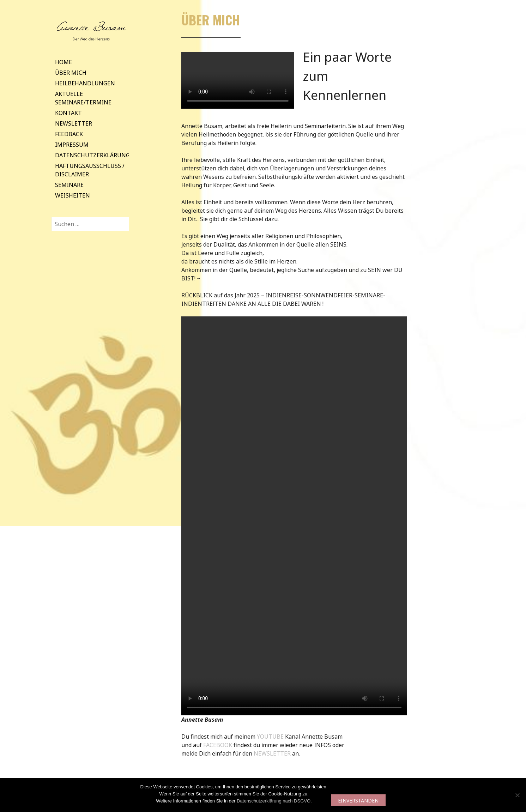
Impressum (72, 145)
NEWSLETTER (273, 753)
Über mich (71, 73)
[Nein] (517, 795)
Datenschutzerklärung (92, 155)
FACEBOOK (218, 745)
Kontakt (68, 113)
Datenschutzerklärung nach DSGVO (274, 801)
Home (64, 62)
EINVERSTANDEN (358, 801)
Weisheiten (72, 195)
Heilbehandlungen (85, 83)
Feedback (69, 134)
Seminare (69, 185)
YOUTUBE (271, 737)
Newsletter (74, 123)
